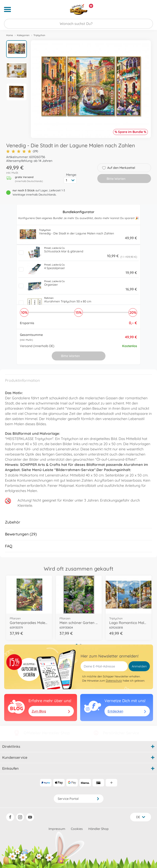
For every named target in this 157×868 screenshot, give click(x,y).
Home (10, 35)
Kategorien (23, 35)
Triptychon (39, 35)
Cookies (77, 829)
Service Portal (79, 799)
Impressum (57, 829)
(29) (22, 151)
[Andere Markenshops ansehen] (91, 6)
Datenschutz (114, 681)
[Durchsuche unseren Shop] (78, 24)
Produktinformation (22, 380)
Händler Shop (98, 829)
